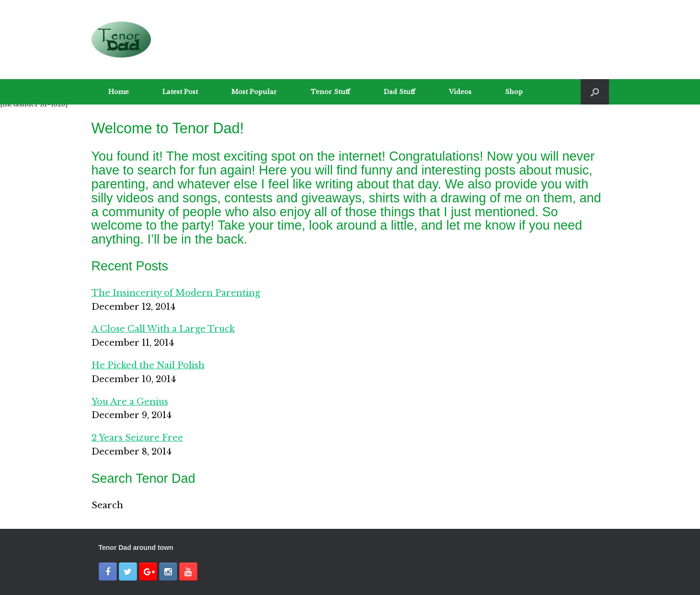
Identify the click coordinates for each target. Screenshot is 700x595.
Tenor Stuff (330, 92)
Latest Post (180, 92)
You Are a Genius (130, 402)
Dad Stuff (400, 92)
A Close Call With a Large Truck (163, 329)
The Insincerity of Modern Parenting (176, 293)
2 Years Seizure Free (137, 438)
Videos (460, 92)
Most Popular (254, 92)
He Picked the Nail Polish (148, 365)
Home (119, 92)
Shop (514, 92)
